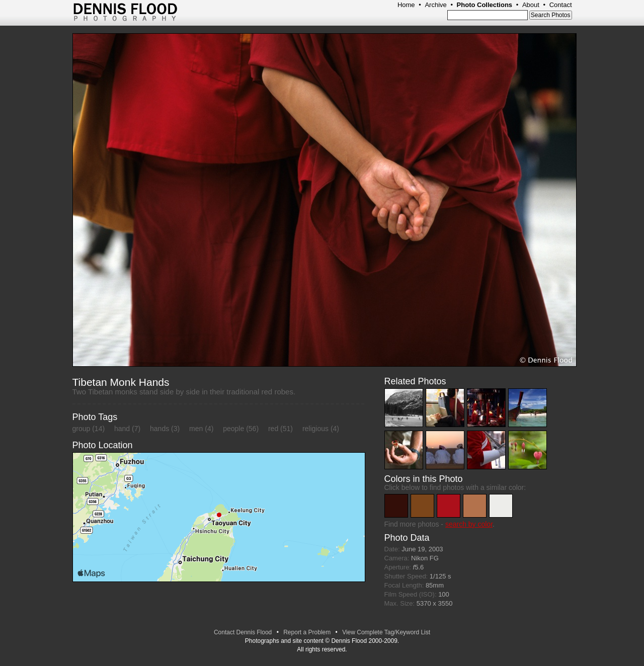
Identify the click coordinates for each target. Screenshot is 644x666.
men (196, 429)
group (82, 429)
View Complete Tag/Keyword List (386, 632)
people (233, 429)
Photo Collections (485, 5)
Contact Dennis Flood (243, 632)
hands (159, 429)
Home (406, 5)
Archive (435, 5)
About (531, 5)
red (273, 429)
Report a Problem (307, 632)
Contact (561, 5)
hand (122, 429)
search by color (469, 524)
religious (315, 429)
